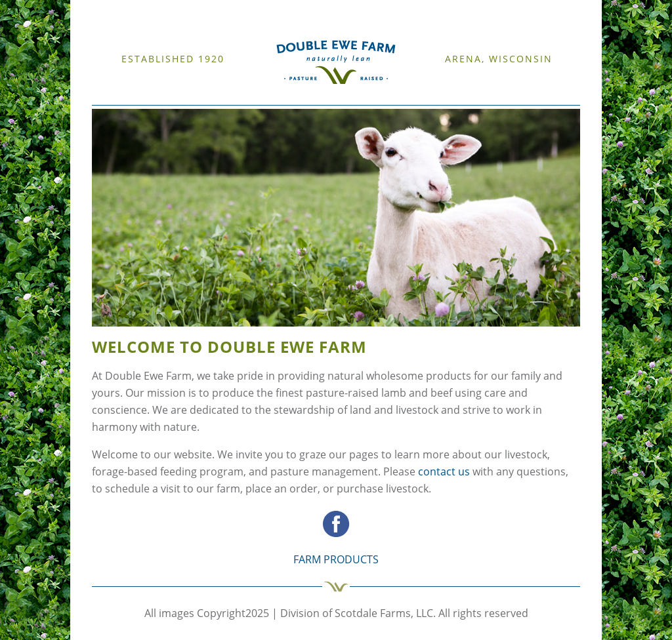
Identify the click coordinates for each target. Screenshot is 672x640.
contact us (444, 471)
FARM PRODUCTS (298, 97)
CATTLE (208, 97)
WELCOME (111, 97)
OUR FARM (151, 97)
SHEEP (183, 97)
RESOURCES (244, 97)
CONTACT (348, 97)
